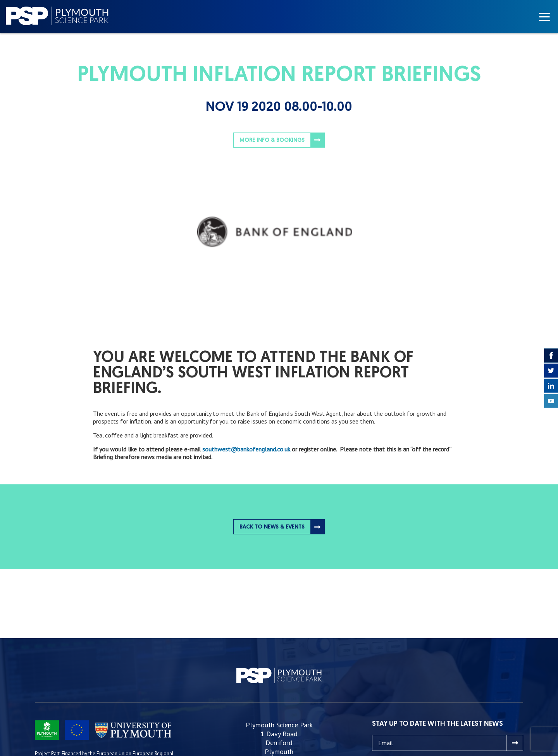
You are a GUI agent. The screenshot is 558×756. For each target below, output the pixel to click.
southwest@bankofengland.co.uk (246, 449)
